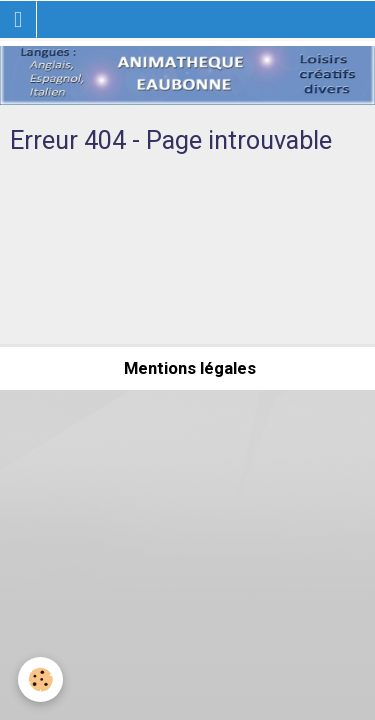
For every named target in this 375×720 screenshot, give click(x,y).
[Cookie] (40, 679)
